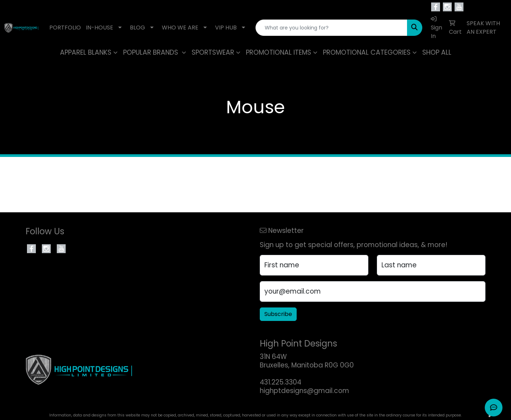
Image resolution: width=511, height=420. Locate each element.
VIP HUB (226, 28)
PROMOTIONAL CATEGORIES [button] (367, 52)
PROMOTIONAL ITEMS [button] (279, 52)
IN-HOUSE (100, 28)
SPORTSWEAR (213, 52)
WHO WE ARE (180, 28)
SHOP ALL (437, 52)
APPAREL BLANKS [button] (86, 52)
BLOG (138, 28)
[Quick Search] (331, 28)
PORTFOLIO (65, 28)
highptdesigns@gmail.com (304, 391)
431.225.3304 (281, 382)
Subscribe (278, 314)
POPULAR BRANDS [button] (152, 52)
